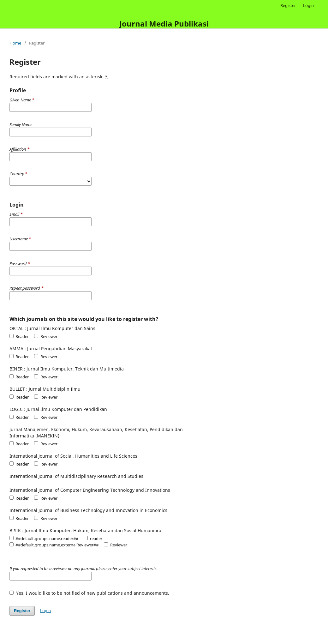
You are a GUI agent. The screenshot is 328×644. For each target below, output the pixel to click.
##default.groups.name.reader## (44, 539)
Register (288, 5)
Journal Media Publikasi (164, 24)
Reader (19, 336)
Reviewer (46, 336)
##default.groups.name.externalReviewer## (54, 545)
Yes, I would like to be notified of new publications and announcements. (89, 593)
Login (308, 5)
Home (15, 43)
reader (93, 539)
